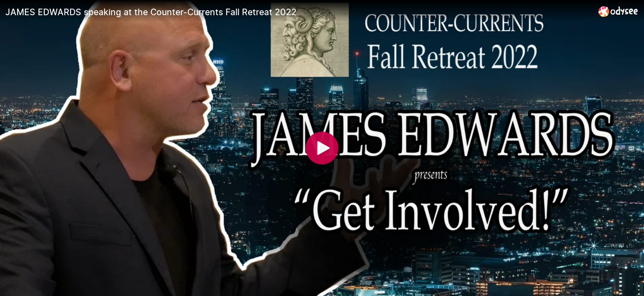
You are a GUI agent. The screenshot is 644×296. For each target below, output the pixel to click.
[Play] (322, 148)
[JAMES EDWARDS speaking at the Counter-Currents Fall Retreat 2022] (299, 12)
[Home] (618, 11)
